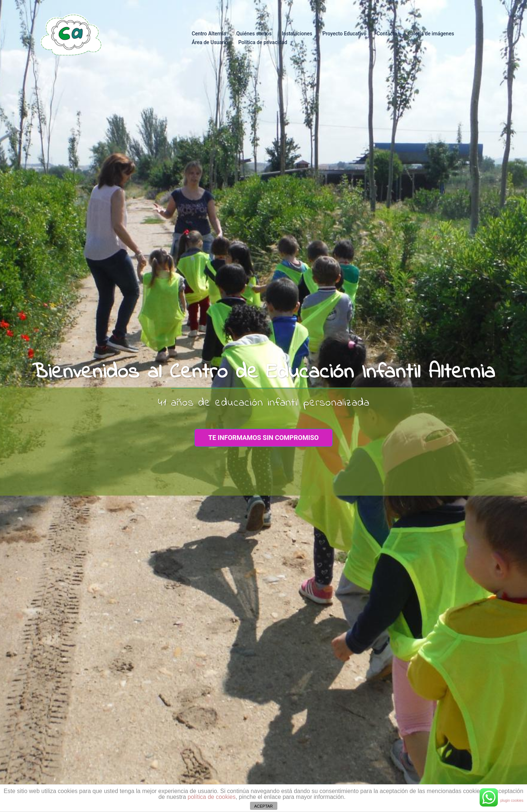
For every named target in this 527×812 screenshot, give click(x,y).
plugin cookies (512, 801)
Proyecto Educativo (344, 34)
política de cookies (212, 797)
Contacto (387, 34)
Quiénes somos (254, 34)
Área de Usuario (210, 42)
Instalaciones (297, 34)
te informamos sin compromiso (264, 438)
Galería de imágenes (431, 34)
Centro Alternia (209, 34)
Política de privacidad (263, 42)
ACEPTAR (263, 806)
